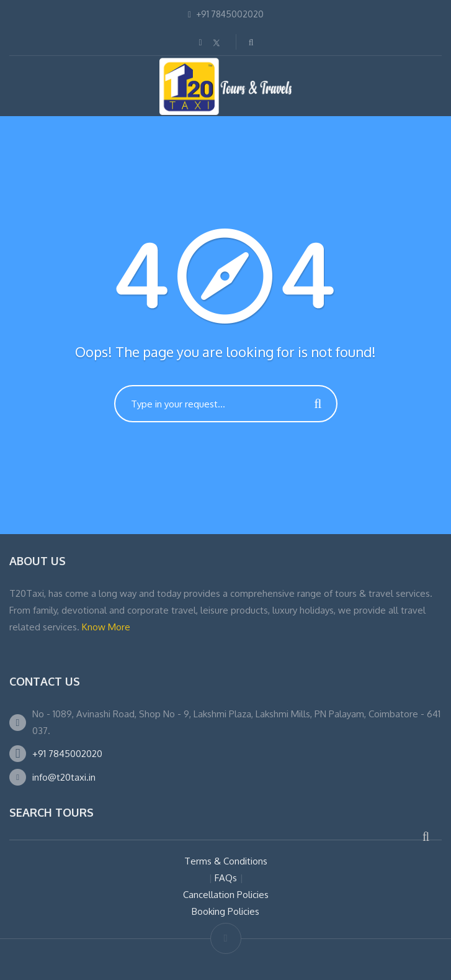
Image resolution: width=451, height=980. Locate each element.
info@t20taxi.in (64, 777)
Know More (106, 627)
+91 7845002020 (67, 754)
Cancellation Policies (226, 895)
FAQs (226, 878)
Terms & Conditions (226, 861)
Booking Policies (225, 911)
